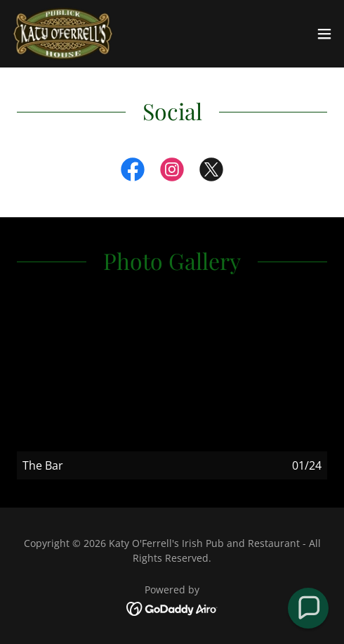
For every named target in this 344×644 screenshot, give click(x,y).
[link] (63, 34)
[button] (324, 34)
